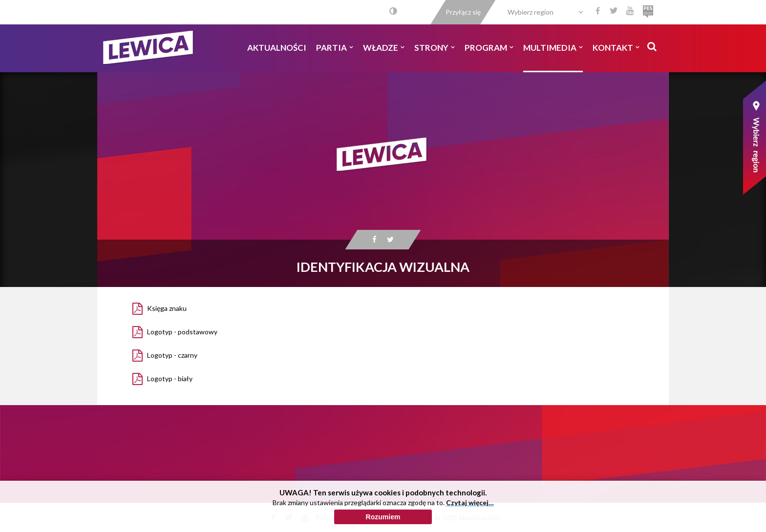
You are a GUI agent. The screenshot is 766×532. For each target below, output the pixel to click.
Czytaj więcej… (470, 506)
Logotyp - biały (170, 379)
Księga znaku (167, 308)
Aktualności (277, 48)
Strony (435, 48)
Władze (384, 48)
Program (489, 48)
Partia (335, 48)
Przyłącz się (463, 12)
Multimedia (553, 48)
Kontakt (616, 48)
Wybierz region (531, 12)
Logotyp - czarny (172, 355)
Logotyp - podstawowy (182, 332)
